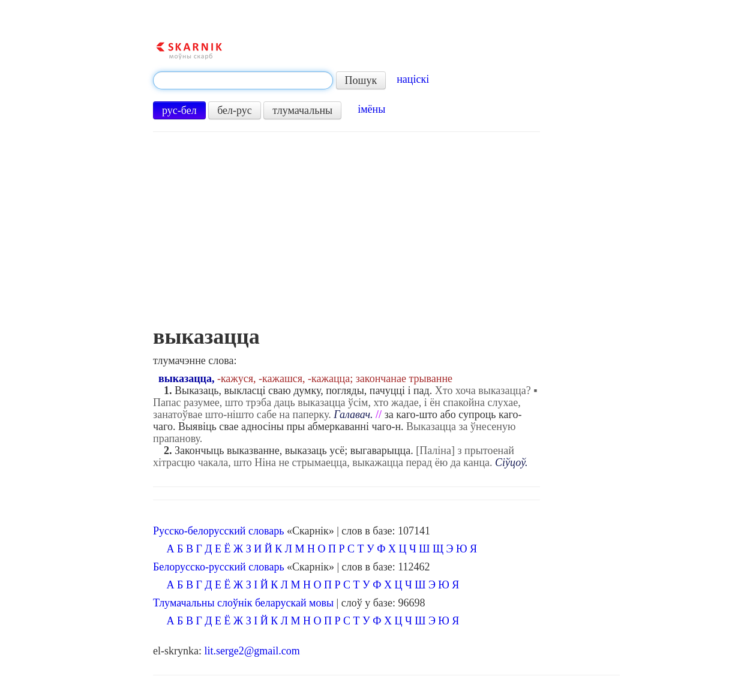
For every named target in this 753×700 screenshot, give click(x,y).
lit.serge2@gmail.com (252, 651)
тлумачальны (302, 110)
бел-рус (235, 110)
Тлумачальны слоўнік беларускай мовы (243, 603)
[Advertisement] (346, 235)
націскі (413, 79)
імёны (371, 109)
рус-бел (179, 110)
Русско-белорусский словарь (218, 531)
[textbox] (243, 80)
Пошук (361, 80)
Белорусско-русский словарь (219, 567)
